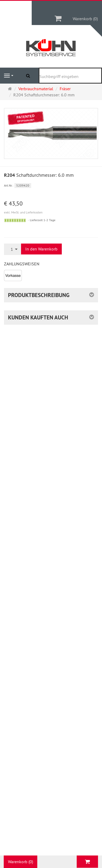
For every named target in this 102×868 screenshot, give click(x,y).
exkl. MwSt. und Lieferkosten (23, 212)
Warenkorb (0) (85, 19)
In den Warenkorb (41, 249)
